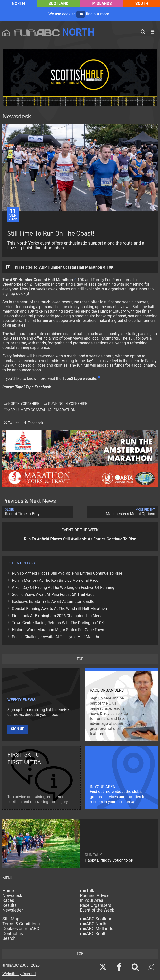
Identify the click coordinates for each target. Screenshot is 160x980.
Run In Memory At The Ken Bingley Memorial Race (55, 580)
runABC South (93, 934)
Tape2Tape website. (80, 378)
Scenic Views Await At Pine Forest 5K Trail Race (53, 594)
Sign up (18, 729)
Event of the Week (97, 910)
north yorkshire (21, 404)
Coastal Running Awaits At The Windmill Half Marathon (59, 609)
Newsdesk (12, 896)
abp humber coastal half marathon (40, 410)
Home (8, 891)
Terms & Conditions (21, 924)
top (80, 659)
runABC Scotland (96, 919)
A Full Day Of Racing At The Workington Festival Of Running (63, 587)
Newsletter (13, 910)
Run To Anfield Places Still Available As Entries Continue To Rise (67, 573)
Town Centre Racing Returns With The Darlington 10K (58, 623)
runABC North (93, 924)
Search (9, 938)
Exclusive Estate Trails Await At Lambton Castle (53, 602)
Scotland (58, 4)
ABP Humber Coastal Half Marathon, (42, 280)
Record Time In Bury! (38, 512)
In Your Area (92, 900)
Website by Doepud (19, 974)
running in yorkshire (66, 404)
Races (8, 900)
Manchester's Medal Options (122, 512)
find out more (98, 14)
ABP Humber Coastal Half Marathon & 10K (76, 267)
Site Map (11, 919)
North (18, 4)
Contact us (13, 934)
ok (81, 14)
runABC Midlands (97, 929)
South (142, 4)
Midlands (102, 4)
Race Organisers (96, 905)
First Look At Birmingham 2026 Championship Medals (59, 616)
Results (9, 905)
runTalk (87, 891)
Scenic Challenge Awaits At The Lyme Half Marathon (57, 637)
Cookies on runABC (21, 929)
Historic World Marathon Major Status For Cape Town (58, 630)
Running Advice (95, 896)
